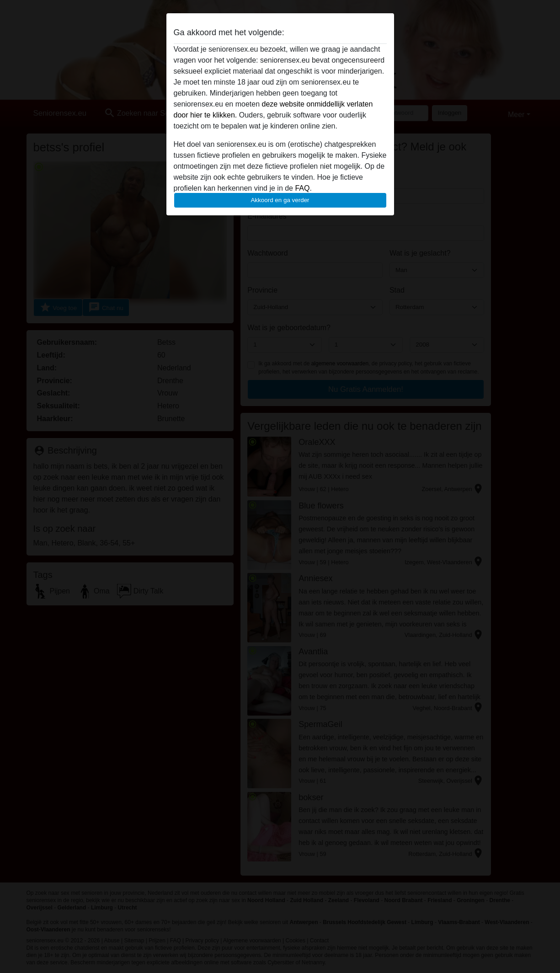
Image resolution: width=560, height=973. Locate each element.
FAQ (302, 188)
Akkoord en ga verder (280, 200)
